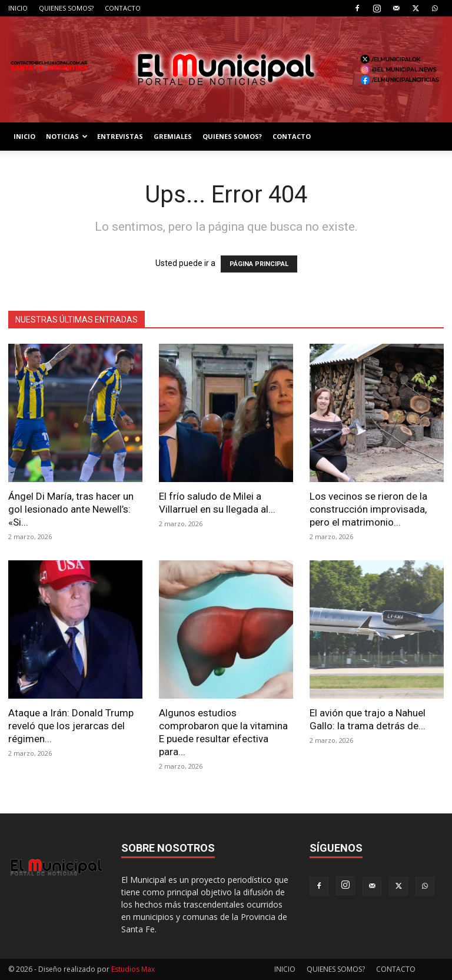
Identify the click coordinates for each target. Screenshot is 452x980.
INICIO (18, 8)
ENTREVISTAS (120, 136)
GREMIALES (173, 136)
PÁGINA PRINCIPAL (259, 264)
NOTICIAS (67, 136)
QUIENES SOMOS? (66, 8)
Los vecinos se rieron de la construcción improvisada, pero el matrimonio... (368, 509)
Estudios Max (133, 969)
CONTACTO (123, 8)
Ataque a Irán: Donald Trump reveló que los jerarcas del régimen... (71, 726)
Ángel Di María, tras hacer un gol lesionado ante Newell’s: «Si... (71, 509)
